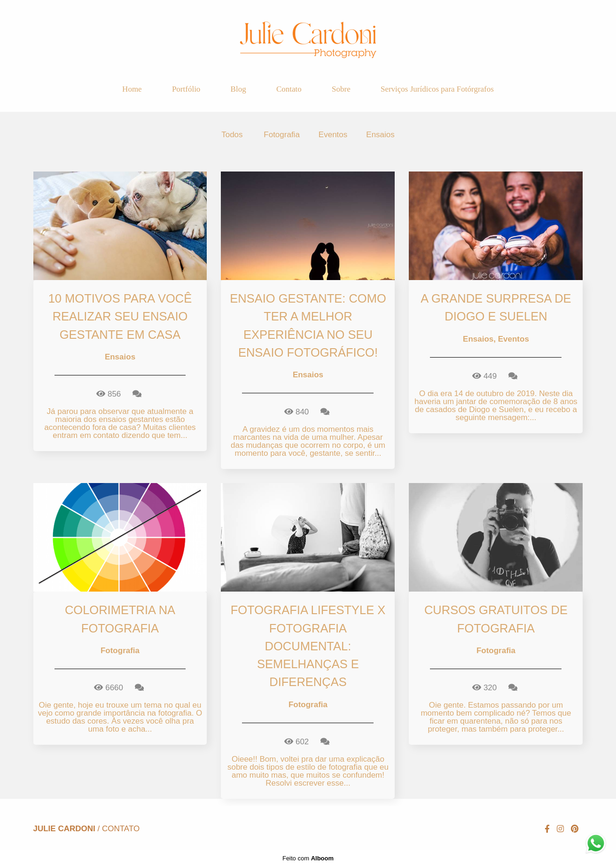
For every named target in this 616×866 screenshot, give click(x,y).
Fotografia (282, 135)
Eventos (333, 135)
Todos (232, 135)
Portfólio (186, 89)
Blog (238, 89)
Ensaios (380, 135)
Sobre (341, 89)
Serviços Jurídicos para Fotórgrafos (437, 89)
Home (132, 89)
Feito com (308, 858)
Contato (289, 89)
